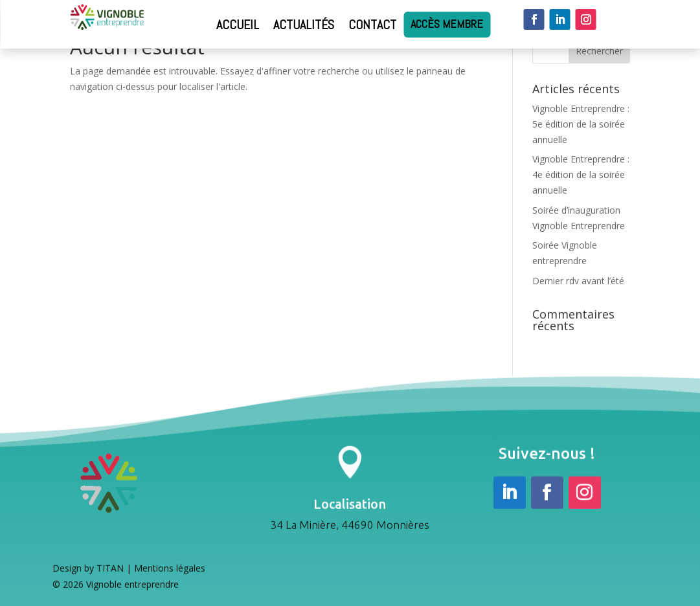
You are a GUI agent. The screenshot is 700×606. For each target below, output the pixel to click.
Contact (372, 25)
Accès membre (447, 25)
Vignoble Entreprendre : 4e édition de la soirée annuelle (581, 174)
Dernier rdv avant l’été (578, 281)
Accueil (238, 25)
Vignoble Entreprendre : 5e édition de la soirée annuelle (581, 124)
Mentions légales (170, 569)
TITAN (110, 569)
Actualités (304, 25)
